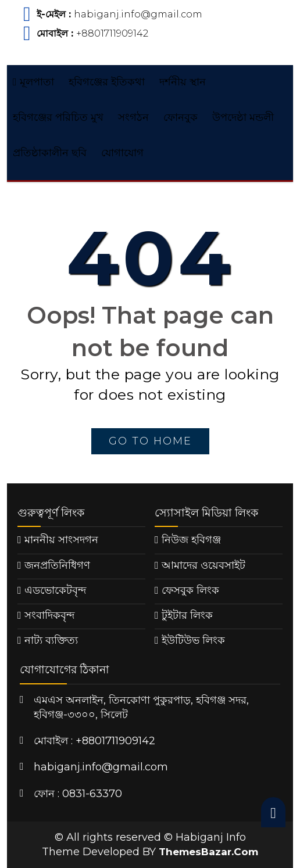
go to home (150, 441)
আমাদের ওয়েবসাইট (203, 565)
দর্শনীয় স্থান (183, 82)
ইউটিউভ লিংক (193, 640)
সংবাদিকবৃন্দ (49, 615)
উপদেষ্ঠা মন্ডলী (243, 117)
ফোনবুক (181, 117)
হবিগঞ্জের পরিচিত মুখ (58, 117)
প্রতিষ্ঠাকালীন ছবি (50, 153)
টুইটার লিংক (187, 615)
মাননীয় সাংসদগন (61, 540)
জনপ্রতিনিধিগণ (57, 565)
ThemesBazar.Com (208, 852)
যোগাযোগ (122, 153)
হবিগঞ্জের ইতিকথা (107, 82)
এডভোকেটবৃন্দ (55, 590)
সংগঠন (133, 117)
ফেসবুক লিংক (190, 590)
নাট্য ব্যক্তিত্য (51, 640)
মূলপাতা (33, 82)
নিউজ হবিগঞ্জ (191, 540)
